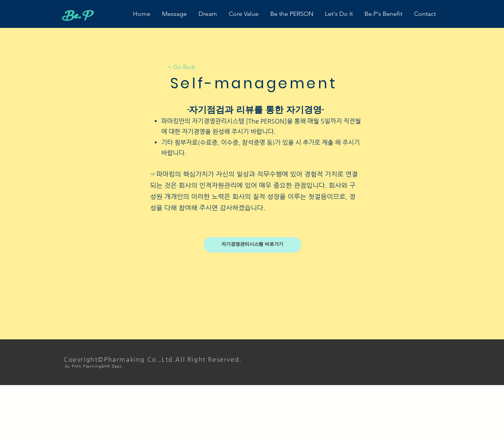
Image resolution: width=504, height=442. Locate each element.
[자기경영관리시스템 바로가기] (252, 245)
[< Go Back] (181, 67)
